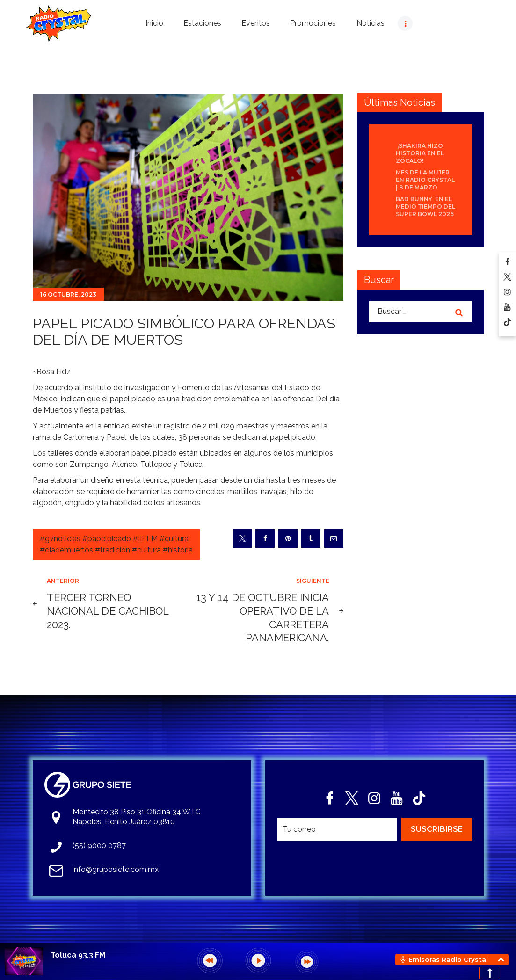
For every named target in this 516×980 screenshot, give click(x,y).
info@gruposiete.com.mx (116, 869)
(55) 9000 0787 (99, 846)
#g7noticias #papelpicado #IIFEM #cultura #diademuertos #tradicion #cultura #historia (116, 544)
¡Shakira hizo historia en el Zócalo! (420, 153)
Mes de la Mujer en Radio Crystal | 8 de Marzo (425, 180)
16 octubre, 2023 (68, 294)
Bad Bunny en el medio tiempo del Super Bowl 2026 (425, 207)
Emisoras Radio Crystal (448, 959)
